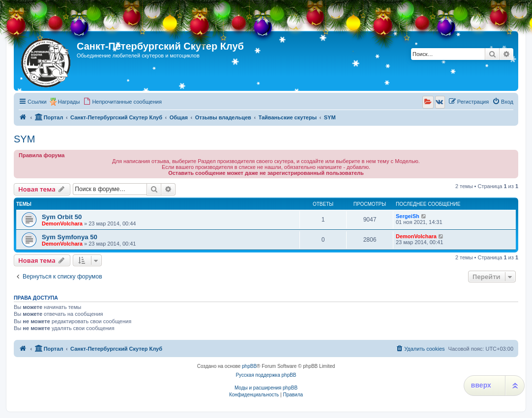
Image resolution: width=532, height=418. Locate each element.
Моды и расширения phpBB (266, 388)
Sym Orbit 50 (62, 217)
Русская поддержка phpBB (266, 375)
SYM (24, 139)
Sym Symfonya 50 (70, 237)
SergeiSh (408, 216)
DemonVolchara (62, 223)
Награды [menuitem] (69, 102)
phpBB (249, 366)
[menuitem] (122, 102)
